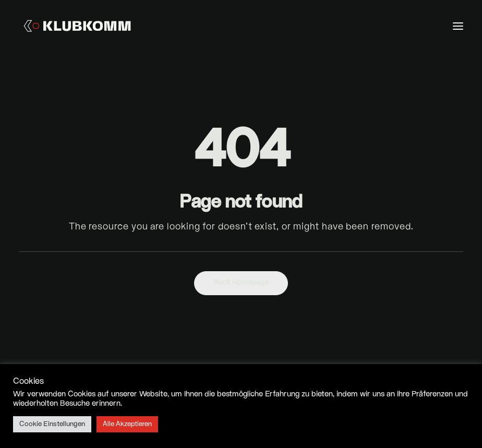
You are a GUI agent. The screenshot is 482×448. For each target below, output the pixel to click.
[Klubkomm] (77, 26)
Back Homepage (241, 283)
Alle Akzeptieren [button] (127, 424)
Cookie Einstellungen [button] (52, 424)
